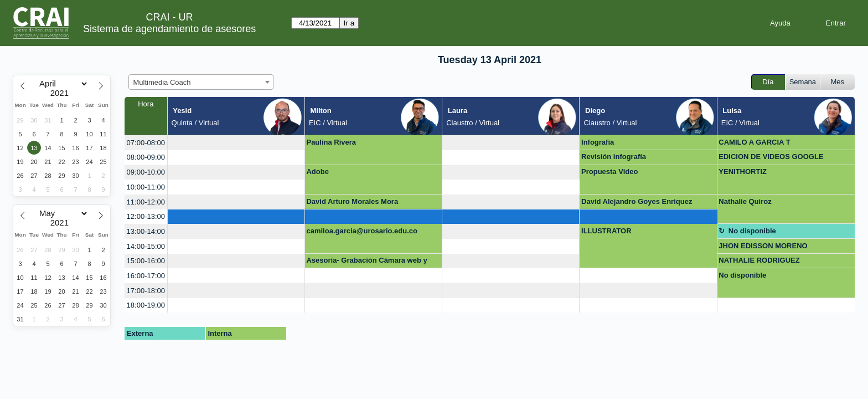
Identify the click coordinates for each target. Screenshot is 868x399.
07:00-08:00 (146, 143)
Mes (838, 82)
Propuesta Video (609, 172)
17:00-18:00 (146, 291)
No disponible (752, 231)
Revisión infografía (614, 157)
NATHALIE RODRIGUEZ (759, 260)
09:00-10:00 (146, 172)
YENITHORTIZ (743, 172)
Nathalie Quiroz (745, 201)
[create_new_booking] (236, 143)
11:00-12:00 (146, 202)
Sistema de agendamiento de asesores (169, 29)
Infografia (598, 142)
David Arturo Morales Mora (352, 201)
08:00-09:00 (146, 157)
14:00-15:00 (146, 246)
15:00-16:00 (146, 261)
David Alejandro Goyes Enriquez (637, 201)
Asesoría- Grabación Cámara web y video (366, 262)
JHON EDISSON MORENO (763, 246)
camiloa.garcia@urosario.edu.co (362, 231)
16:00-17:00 (146, 276)
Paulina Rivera (331, 142)
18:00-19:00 (146, 305)
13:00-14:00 (146, 231)
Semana (803, 82)
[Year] (62, 93)
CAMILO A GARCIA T (754, 142)
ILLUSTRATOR (606, 231)
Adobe (317, 172)
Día (768, 82)
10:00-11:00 (146, 187)
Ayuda (780, 23)
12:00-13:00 (146, 216)
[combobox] (201, 82)
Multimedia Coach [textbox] (162, 82)
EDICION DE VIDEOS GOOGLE (771, 157)
